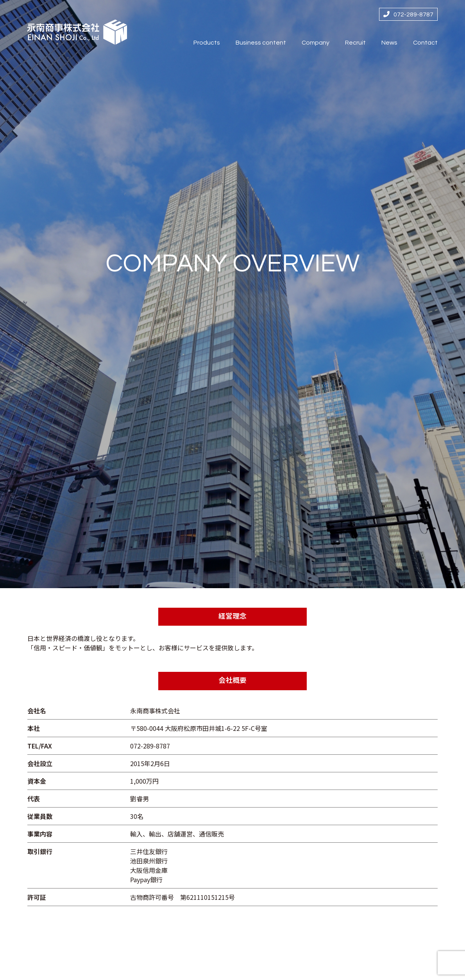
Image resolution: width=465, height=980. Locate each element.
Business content (261, 43)
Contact (425, 43)
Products (207, 43)
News (389, 43)
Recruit (355, 43)
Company (316, 43)
